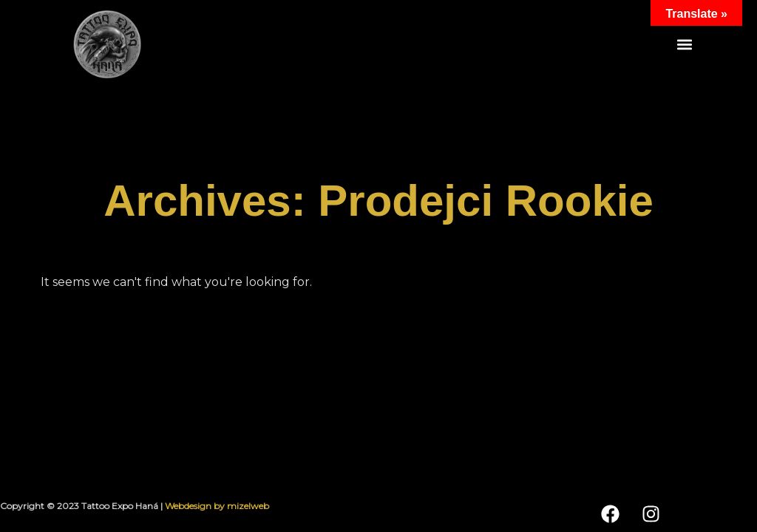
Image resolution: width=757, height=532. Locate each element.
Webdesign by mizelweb (217, 506)
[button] (685, 45)
